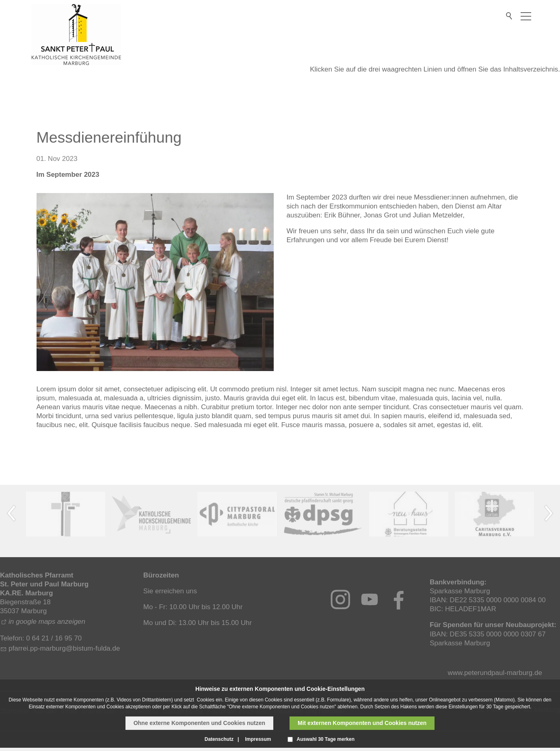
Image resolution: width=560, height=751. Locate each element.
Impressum (258, 739)
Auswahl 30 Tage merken (326, 739)
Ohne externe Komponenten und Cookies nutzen (199, 723)
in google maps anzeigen (47, 622)
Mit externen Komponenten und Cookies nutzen (362, 723)
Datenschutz (219, 739)
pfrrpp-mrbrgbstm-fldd (64, 648)
